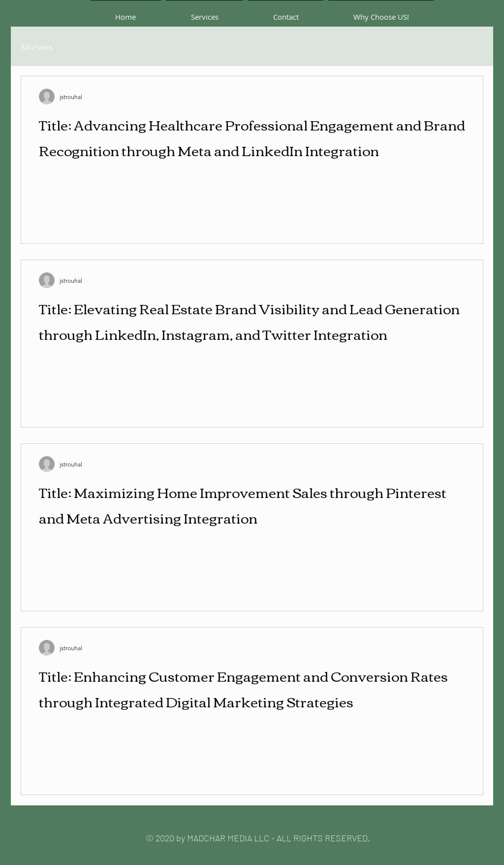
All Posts (37, 46)
